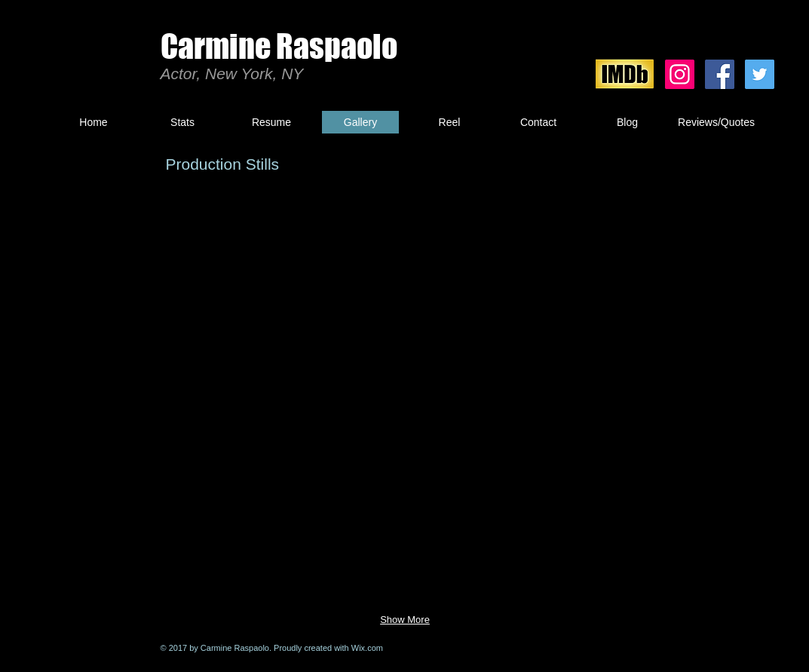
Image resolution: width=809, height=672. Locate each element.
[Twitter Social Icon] (760, 74)
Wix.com (367, 648)
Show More (405, 620)
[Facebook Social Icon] (720, 74)
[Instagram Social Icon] (680, 74)
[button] (221, 278)
